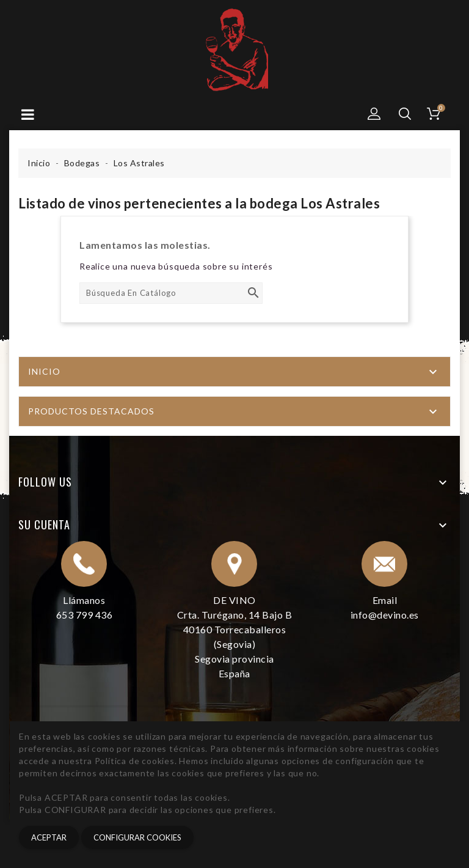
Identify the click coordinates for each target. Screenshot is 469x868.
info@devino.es (385, 615)
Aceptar (49, 837)
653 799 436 (85, 615)
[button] (374, 114)
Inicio (44, 371)
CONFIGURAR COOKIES (137, 837)
